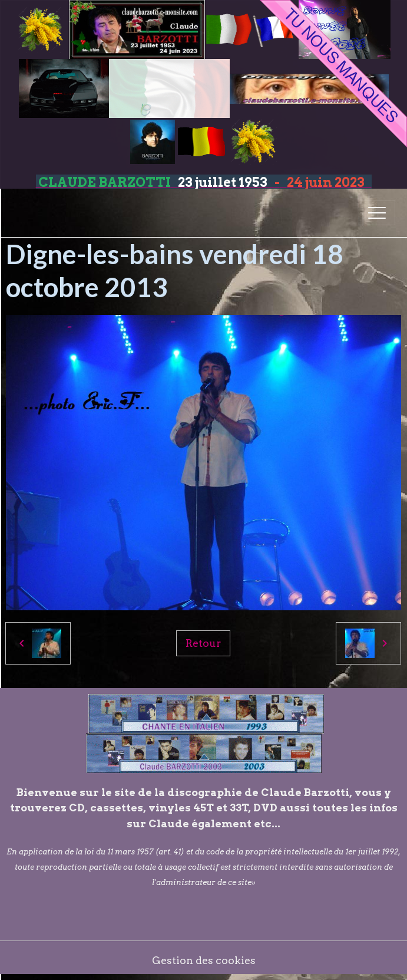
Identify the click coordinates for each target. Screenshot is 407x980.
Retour (203, 643)
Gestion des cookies (204, 960)
